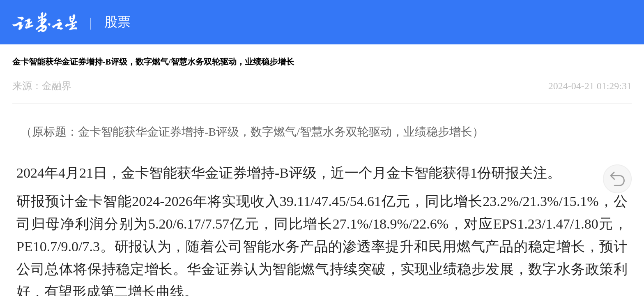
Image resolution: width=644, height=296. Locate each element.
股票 (117, 22)
